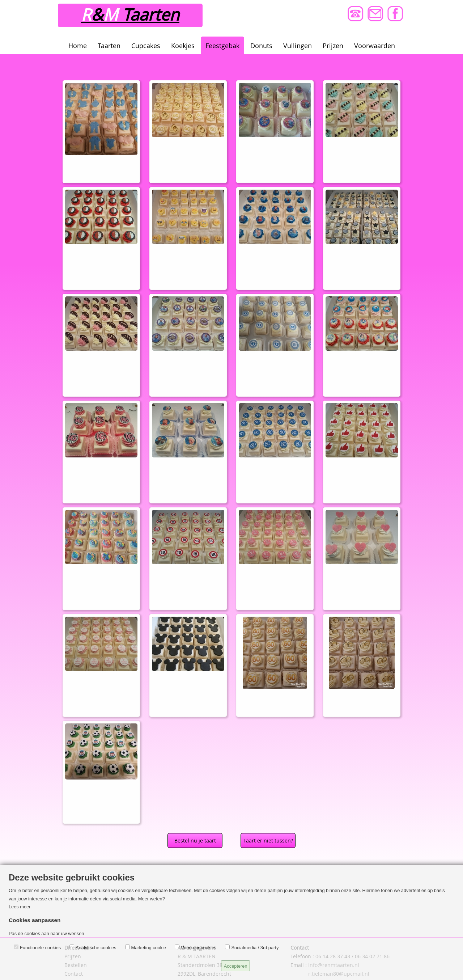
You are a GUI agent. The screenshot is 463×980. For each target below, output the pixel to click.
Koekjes (183, 46)
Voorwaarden (375, 46)
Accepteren (236, 966)
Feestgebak (222, 46)
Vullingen (298, 46)
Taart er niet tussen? (268, 840)
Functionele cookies (40, 948)
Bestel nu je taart (195, 840)
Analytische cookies (96, 948)
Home (78, 46)
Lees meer (20, 907)
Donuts (261, 46)
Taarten (109, 46)
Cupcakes (146, 46)
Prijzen (333, 46)
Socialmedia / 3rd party (255, 948)
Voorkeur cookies (199, 948)
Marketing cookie (149, 948)
